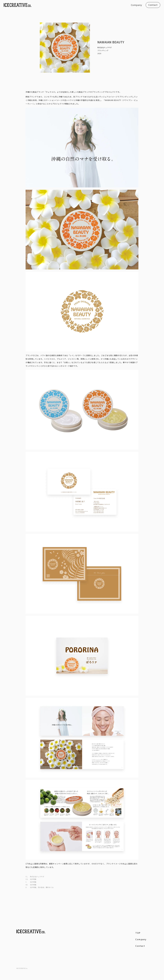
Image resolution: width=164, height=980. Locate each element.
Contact (153, 5)
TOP (138, 933)
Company (136, 5)
